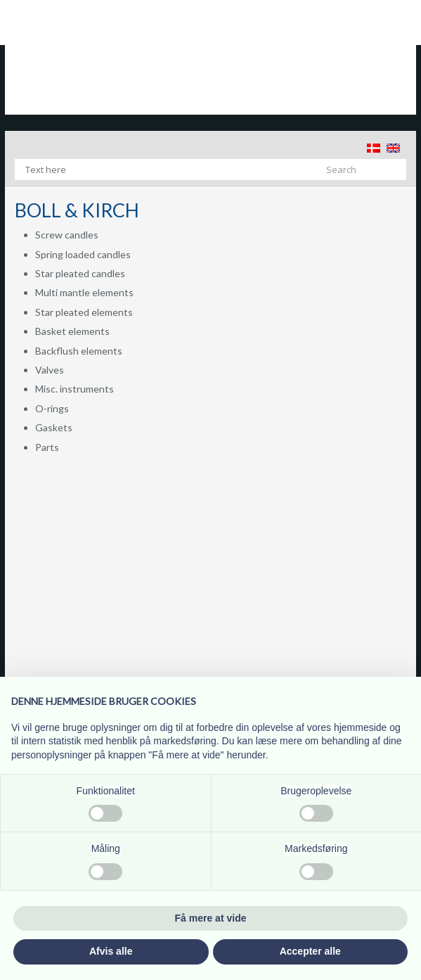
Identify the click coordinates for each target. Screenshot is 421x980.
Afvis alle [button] (111, 951)
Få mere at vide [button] (211, 918)
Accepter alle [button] (310, 951)
